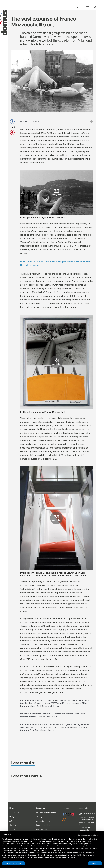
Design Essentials (43, 825)
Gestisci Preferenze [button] (14, 863)
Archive (12, 829)
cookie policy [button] (86, 841)
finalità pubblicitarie (50, 848)
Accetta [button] (95, 863)
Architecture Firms (43, 821)
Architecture (14, 812)
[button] (88, 835)
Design (12, 817)
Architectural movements (46, 812)
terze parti (38, 844)
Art (11, 821)
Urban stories (41, 829)
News (12, 808)
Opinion (13, 825)
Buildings (39, 817)
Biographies (40, 808)
